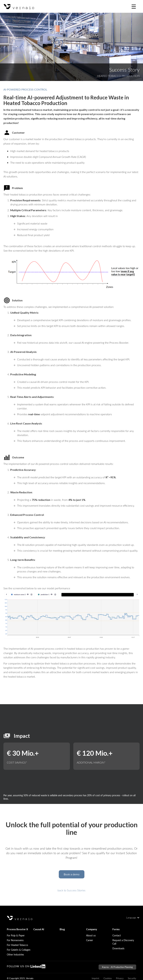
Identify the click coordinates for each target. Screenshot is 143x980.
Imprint (96, 978)
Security (132, 978)
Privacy (120, 978)
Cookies (108, 978)
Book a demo (72, 874)
